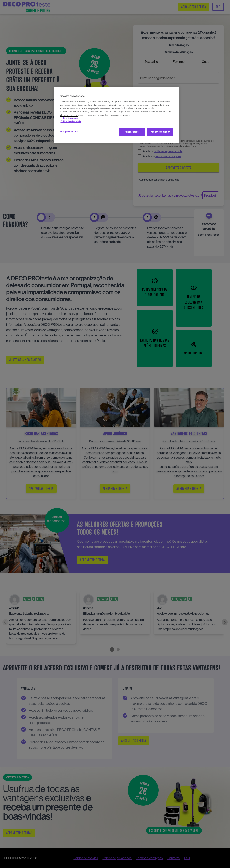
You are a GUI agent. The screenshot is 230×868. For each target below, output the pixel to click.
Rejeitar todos (132, 132)
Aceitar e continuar (160, 132)
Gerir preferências (69, 132)
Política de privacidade (71, 121)
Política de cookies (69, 118)
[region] (116, 115)
